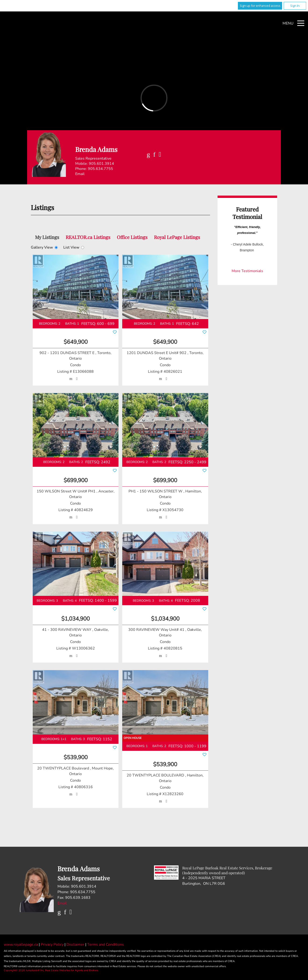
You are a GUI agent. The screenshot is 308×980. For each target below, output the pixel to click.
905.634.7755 (100, 169)
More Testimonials (247, 271)
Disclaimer (76, 945)
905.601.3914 (101, 164)
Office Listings (132, 237)
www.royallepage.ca (21, 945)
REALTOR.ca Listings (88, 237)
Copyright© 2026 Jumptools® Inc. (24, 970)
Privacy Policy (53, 945)
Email (80, 174)
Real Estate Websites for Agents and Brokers (72, 970)
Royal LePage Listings (177, 237)
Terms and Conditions (106, 945)
